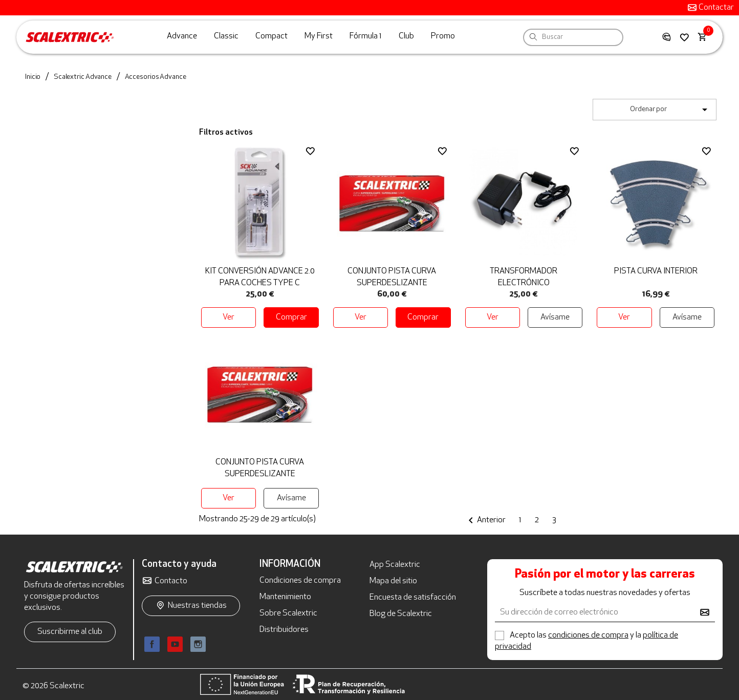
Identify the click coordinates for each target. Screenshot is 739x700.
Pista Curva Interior (656, 271)
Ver (229, 317)
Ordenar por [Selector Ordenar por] (670, 110)
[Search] (533, 36)
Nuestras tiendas (197, 606)
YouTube (175, 644)
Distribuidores (284, 630)
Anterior (485, 520)
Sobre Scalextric (288, 613)
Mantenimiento (285, 597)
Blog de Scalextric (401, 614)
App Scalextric (395, 565)
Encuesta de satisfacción (413, 598)
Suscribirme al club (70, 632)
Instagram (198, 644)
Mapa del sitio (393, 581)
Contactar (715, 8)
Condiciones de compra (300, 581)
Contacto (171, 581)
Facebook (152, 644)
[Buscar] (573, 37)
